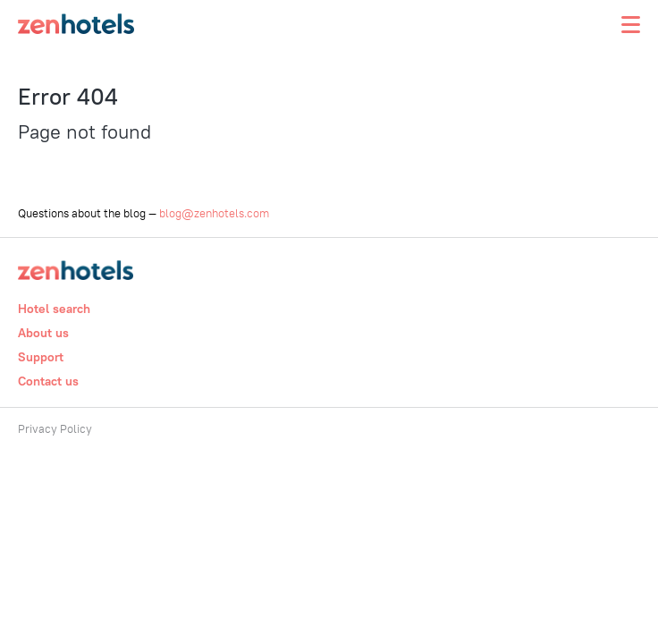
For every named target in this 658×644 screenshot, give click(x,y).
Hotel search (54, 309)
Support (41, 357)
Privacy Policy (55, 428)
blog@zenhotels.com (214, 213)
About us (43, 333)
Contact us (48, 381)
